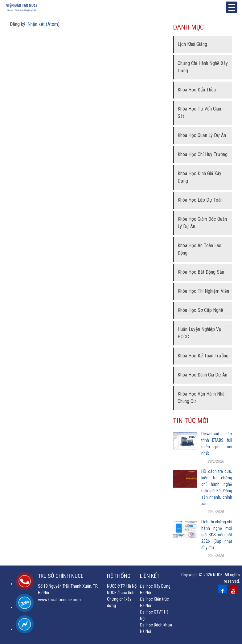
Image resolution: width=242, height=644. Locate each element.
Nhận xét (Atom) (43, 24)
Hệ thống (119, 576)
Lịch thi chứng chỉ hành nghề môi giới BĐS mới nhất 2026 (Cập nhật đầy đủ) (217, 535)
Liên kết (150, 576)
